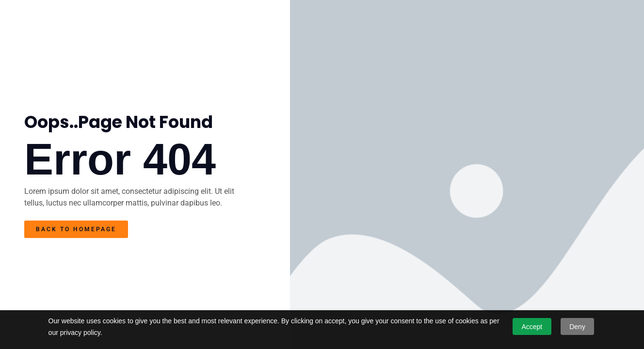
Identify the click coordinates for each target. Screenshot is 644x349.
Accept (532, 327)
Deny (577, 327)
